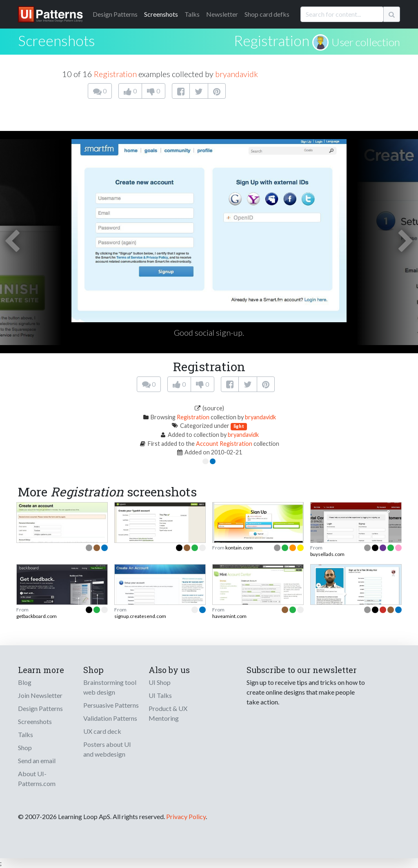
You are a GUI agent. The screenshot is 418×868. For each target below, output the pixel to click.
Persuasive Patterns (111, 705)
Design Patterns (40, 708)
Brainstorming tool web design (110, 687)
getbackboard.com (37, 616)
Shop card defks (267, 14)
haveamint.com (229, 616)
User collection (366, 42)
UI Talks (160, 695)
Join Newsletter (40, 695)
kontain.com (239, 548)
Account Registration (224, 444)
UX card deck (102, 731)
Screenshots (161, 14)
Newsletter (222, 14)
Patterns (115, 14)
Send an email (37, 761)
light (239, 426)
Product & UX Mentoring (168, 713)
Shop (25, 747)
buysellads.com (327, 554)
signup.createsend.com (140, 616)
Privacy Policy (186, 816)
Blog (25, 682)
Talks (192, 14)
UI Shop (160, 682)
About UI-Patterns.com (37, 778)
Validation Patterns (110, 718)
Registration (272, 40)
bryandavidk (237, 74)
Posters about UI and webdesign (107, 749)
